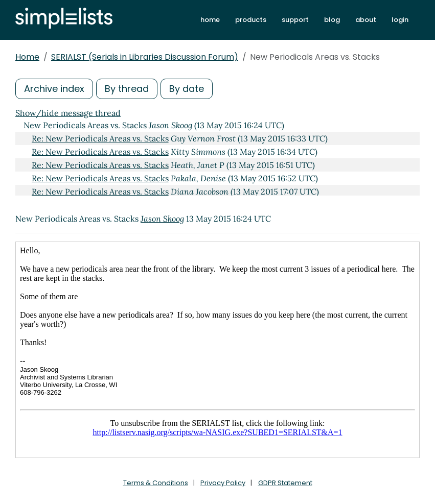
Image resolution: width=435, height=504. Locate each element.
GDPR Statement (285, 483)
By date (187, 89)
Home (27, 57)
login (400, 20)
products (251, 20)
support (295, 20)
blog (332, 20)
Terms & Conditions (156, 483)
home (210, 20)
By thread (127, 89)
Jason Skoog (162, 219)
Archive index (54, 89)
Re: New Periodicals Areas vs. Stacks (100, 138)
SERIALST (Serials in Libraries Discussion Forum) (145, 57)
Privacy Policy (223, 483)
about (366, 20)
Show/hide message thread (68, 113)
